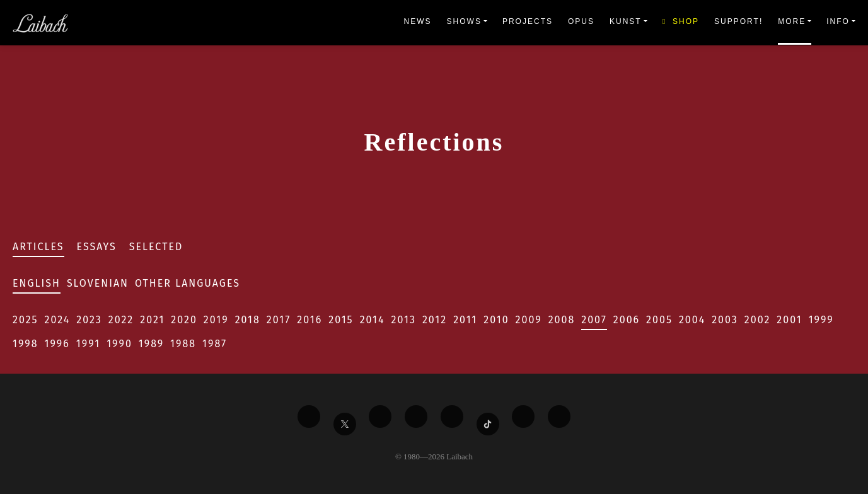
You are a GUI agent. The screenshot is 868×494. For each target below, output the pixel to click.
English (37, 283)
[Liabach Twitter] (345, 424)
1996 (57, 344)
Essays (97, 247)
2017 (279, 320)
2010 (496, 320)
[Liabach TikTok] (488, 424)
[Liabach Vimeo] (380, 416)
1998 (26, 344)
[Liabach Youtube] (416, 416)
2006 (627, 320)
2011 (465, 320)
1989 (151, 344)
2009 (529, 320)
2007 (594, 320)
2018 (248, 320)
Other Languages (188, 283)
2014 (373, 320)
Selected (156, 247)
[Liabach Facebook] (309, 416)
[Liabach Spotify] (523, 416)
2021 (152, 320)
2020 (184, 320)
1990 (119, 344)
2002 (758, 320)
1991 (88, 344)
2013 (404, 320)
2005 (659, 320)
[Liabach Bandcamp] (559, 416)
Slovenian (98, 283)
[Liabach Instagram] (452, 416)
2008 (562, 320)
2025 (26, 320)
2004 (692, 320)
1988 (183, 344)
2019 (216, 320)
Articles (38, 247)
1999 (821, 320)
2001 (789, 320)
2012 (435, 320)
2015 (341, 320)
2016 (310, 320)
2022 (121, 320)
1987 (215, 344)
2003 (725, 320)
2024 (58, 320)
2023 (89, 320)
